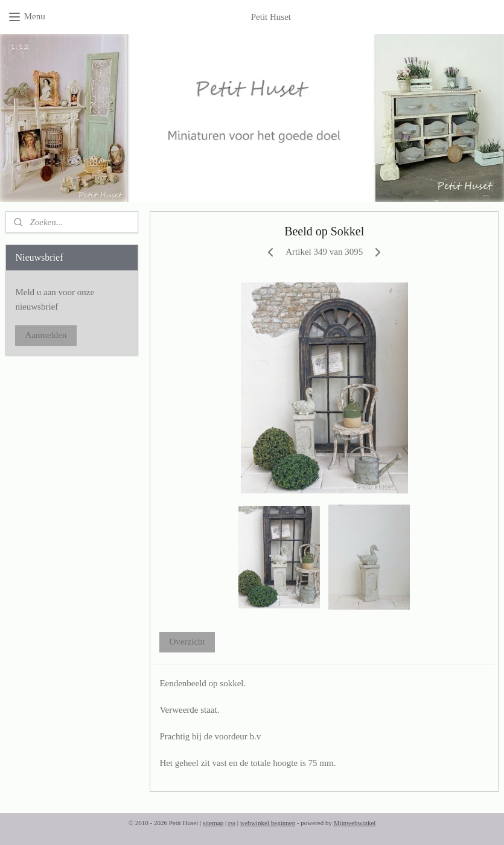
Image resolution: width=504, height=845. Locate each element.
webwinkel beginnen (268, 823)
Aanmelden (46, 335)
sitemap (213, 823)
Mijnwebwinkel (355, 823)
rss (232, 823)
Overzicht (187, 642)
